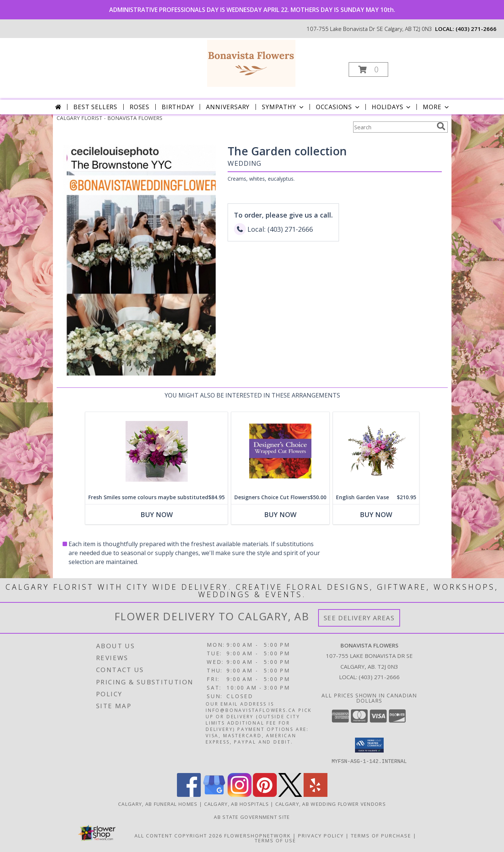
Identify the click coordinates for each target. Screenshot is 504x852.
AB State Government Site (252, 817)
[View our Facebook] (189, 795)
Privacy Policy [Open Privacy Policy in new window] (321, 836)
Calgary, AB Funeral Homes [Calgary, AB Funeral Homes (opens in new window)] (158, 804)
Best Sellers (95, 107)
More (436, 107)
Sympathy (283, 107)
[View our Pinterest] (265, 795)
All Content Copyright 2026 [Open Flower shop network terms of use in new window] (178, 836)
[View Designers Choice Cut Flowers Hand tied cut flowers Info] (280, 451)
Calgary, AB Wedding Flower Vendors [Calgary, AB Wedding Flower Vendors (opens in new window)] (331, 804)
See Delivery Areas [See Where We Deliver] (359, 618)
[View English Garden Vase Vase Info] (376, 451)
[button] (368, 69)
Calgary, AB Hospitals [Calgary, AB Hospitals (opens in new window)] (237, 804)
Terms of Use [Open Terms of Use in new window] (275, 840)
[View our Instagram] (240, 795)
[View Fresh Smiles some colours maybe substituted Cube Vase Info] (156, 451)
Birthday (178, 107)
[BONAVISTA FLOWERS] (251, 63)
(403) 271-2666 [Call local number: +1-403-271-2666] (476, 29)
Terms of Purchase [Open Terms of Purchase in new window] (381, 836)
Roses (140, 107)
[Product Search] (393, 127)
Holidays (392, 107)
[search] (441, 126)
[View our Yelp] (316, 795)
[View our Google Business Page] (214, 795)
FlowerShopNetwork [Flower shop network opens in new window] (258, 836)
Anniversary (228, 107)
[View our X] (290, 795)
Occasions (338, 107)
